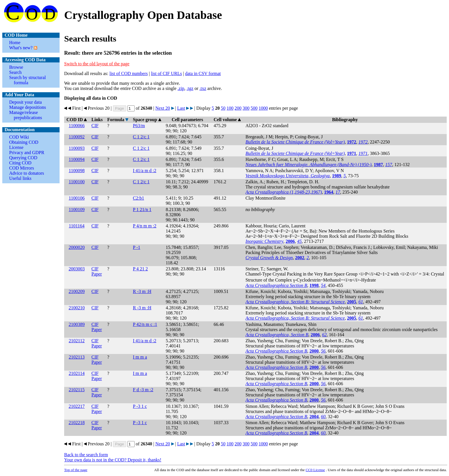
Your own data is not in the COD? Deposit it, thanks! (113, 460)
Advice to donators (27, 173)
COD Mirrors (22, 168)
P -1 (137, 247)
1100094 (77, 159)
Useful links (20, 178)
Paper (97, 274)
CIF (95, 126)
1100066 (77, 126)
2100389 (77, 324)
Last (181, 108)
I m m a (140, 357)
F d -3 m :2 (143, 390)
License (16, 147)
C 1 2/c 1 (141, 137)
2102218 (77, 423)
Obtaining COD (24, 142)
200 (238, 108)
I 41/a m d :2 (145, 171)
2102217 (77, 406)
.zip (181, 88)
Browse (16, 67)
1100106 (77, 198)
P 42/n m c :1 (145, 324)
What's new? (21, 48)
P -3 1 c (140, 406)
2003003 (77, 269)
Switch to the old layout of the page (97, 64)
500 (254, 108)
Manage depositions (27, 107)
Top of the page (76, 470)
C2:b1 (138, 198)
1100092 (77, 137)
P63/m (139, 126)
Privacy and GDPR (27, 153)
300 (246, 108)
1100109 (77, 210)
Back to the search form (86, 455)
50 (223, 108)
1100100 (77, 182)
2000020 (77, 247)
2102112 (77, 341)
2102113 (77, 357)
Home (15, 43)
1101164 (77, 226)
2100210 (77, 308)
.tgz (190, 88)
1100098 (77, 171)
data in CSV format (203, 73)
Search (15, 72)
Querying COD (23, 158)
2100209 (77, 291)
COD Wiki (19, 137)
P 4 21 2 (140, 269)
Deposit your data (25, 102)
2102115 (77, 390)
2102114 (77, 373)
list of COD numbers (129, 73)
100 (230, 108)
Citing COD (20, 163)
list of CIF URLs (166, 73)
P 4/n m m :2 (145, 226)
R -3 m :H (142, 291)
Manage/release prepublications (26, 115)
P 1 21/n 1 (142, 210)
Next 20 (163, 108)
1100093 (77, 148)
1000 (263, 108)
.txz (203, 88)
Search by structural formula (27, 80)
